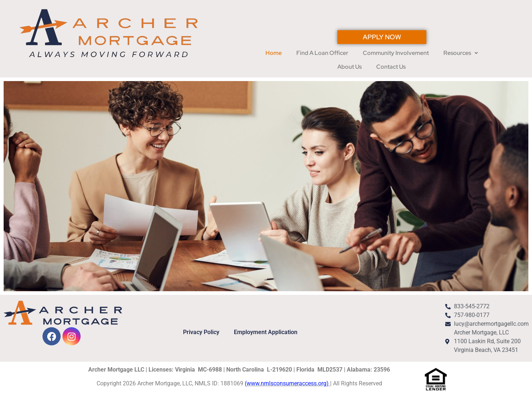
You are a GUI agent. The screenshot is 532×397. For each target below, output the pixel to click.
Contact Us (391, 67)
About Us (350, 67)
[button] (461, 53)
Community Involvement (396, 53)
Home (274, 53)
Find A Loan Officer (322, 53)
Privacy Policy (201, 332)
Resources (461, 53)
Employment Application (266, 332)
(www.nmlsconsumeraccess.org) (287, 383)
